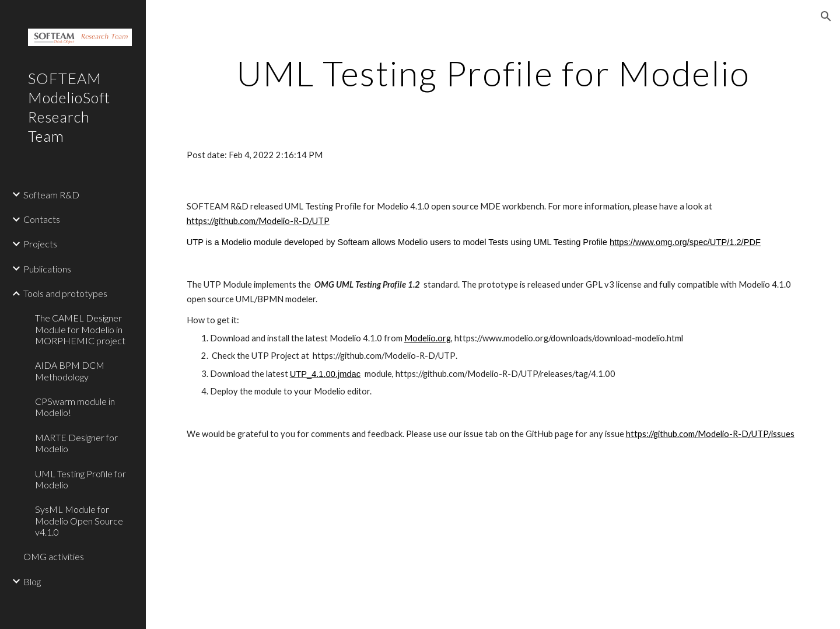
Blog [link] (32, 581)
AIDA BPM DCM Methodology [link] (70, 371)
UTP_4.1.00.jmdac (325, 374)
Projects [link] (40, 244)
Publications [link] (47, 269)
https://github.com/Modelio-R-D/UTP (258, 221)
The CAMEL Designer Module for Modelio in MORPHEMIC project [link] (80, 329)
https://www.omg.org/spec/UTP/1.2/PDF (685, 242)
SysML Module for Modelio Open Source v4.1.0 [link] (79, 520)
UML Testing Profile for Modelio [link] (80, 479)
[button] (826, 16)
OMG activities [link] (54, 556)
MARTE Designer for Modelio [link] (76, 443)
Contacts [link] (42, 219)
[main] (493, 73)
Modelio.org (428, 338)
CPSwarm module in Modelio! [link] (75, 407)
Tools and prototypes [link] (65, 293)
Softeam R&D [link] (51, 195)
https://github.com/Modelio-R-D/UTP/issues (710, 434)
